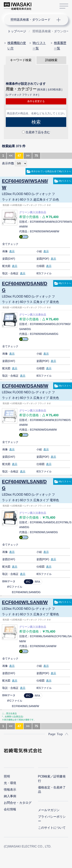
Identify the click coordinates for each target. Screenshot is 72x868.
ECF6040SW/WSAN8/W (25, 184)
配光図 (6, 266)
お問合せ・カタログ (18, 803)
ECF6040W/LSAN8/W (25, 602)
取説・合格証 (10, 273)
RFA (37, 582)
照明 (7, 776)
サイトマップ (64, 6)
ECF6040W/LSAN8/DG (24, 485)
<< (11, 156)
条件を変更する (36, 101)
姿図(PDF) (43, 259)
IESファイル (44, 273)
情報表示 (10, 790)
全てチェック (10, 244)
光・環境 (10, 783)
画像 (5, 251)
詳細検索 (51, 60)
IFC (28, 582)
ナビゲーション (32, 20)
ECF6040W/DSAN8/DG (25, 287)
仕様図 (41, 266)
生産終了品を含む (38, 132)
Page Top (56, 734)
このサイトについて (52, 828)
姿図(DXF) (9, 259)
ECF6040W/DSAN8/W (25, 386)
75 (36, 156)
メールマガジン (49, 810)
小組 (39, 251)
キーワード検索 (21, 60)
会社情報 (10, 809)
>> (28, 156)
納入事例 (10, 796)
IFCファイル (15, 587)
